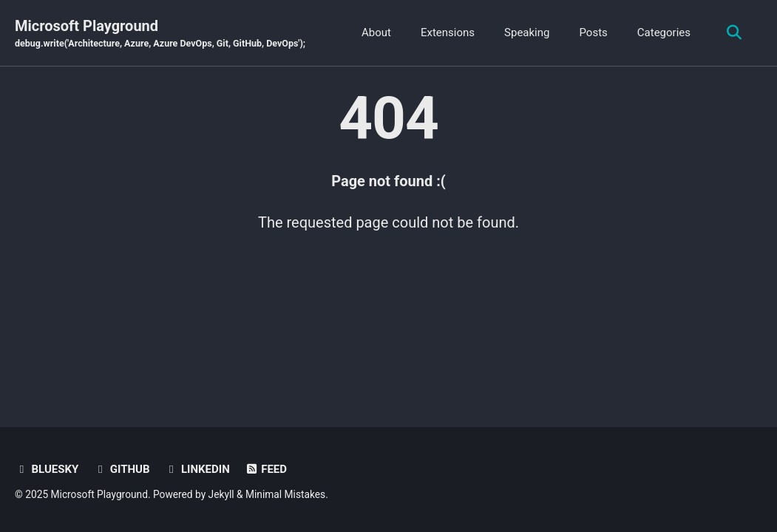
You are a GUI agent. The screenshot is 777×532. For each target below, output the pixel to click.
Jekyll (221, 494)
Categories (664, 33)
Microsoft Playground (160, 34)
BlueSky (47, 469)
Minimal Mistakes (285, 494)
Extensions (448, 33)
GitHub (121, 469)
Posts (593, 33)
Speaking (527, 33)
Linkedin (197, 469)
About (376, 33)
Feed (266, 469)
